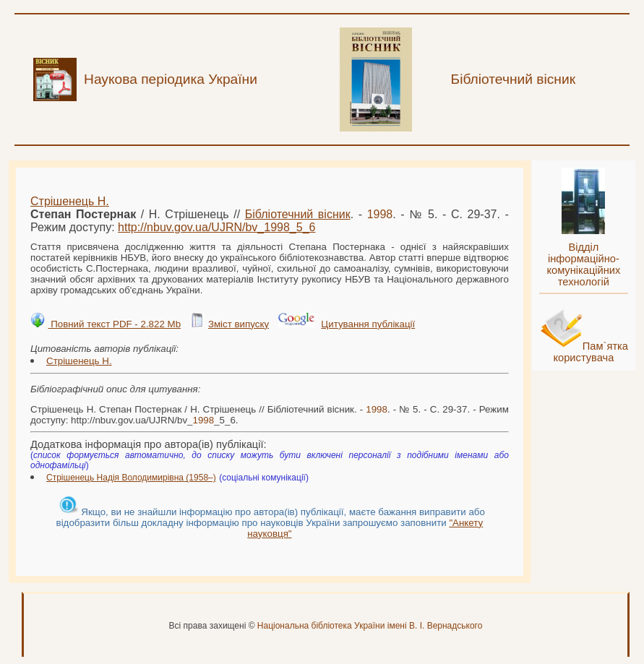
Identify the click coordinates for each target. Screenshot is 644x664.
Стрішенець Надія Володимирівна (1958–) (131, 478)
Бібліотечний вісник (298, 214)
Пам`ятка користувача (591, 352)
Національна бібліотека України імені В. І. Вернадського (370, 626)
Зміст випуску (239, 324)
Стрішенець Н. (70, 201)
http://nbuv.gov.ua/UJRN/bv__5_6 (216, 227)
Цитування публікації (368, 324)
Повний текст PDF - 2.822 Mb (114, 324)
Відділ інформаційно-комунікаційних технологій (583, 264)
